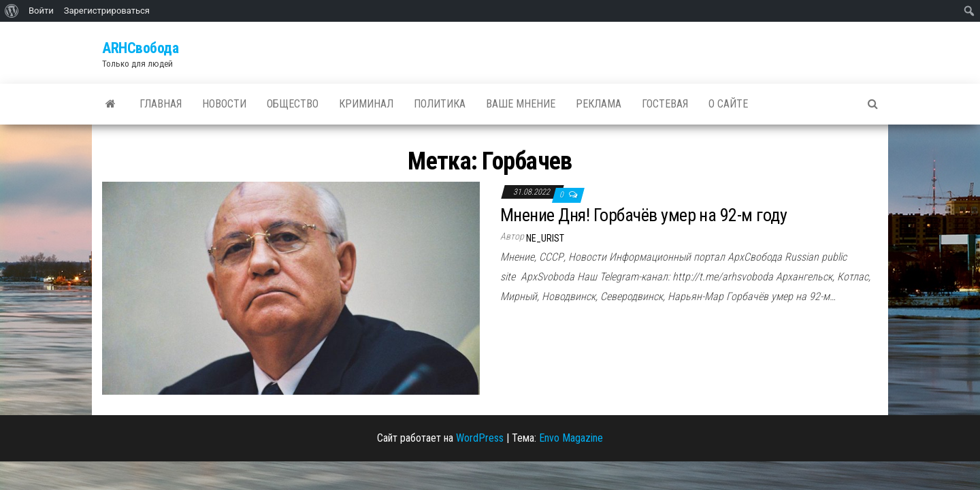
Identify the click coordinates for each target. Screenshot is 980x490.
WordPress (480, 438)
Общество (293, 104)
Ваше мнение (521, 104)
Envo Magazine (571, 438)
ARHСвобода (141, 48)
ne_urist (545, 238)
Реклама (599, 104)
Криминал (366, 104)
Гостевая (665, 104)
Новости (224, 104)
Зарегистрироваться (107, 11)
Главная (161, 104)
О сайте (728, 104)
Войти (41, 11)
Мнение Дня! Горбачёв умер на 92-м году (643, 215)
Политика (440, 104)
